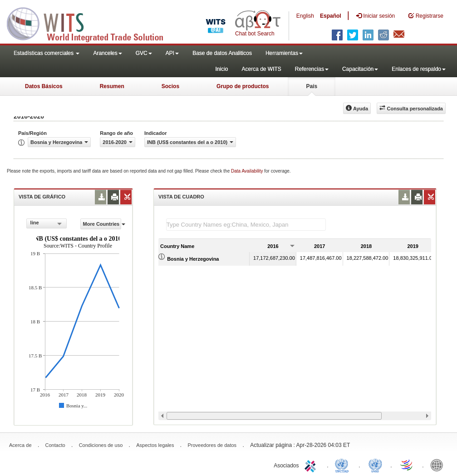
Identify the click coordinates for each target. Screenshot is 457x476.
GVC (144, 53)
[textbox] (246, 225)
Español (331, 16)
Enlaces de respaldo (419, 69)
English (305, 16)
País (312, 86)
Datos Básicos (44, 86)
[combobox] (47, 223)
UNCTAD (344, 465)
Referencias (312, 69)
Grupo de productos (243, 86)
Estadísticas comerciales (47, 53)
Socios (170, 86)
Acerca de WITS (261, 69)
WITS (91, 23)
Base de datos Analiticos (222, 53)
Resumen (112, 86)
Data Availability (248, 171)
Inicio (221, 69)
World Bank (439, 465)
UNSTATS (375, 465)
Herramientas (284, 53)
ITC (312, 465)
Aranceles (107, 53)
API (172, 53)
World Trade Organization (407, 465)
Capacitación (360, 69)
